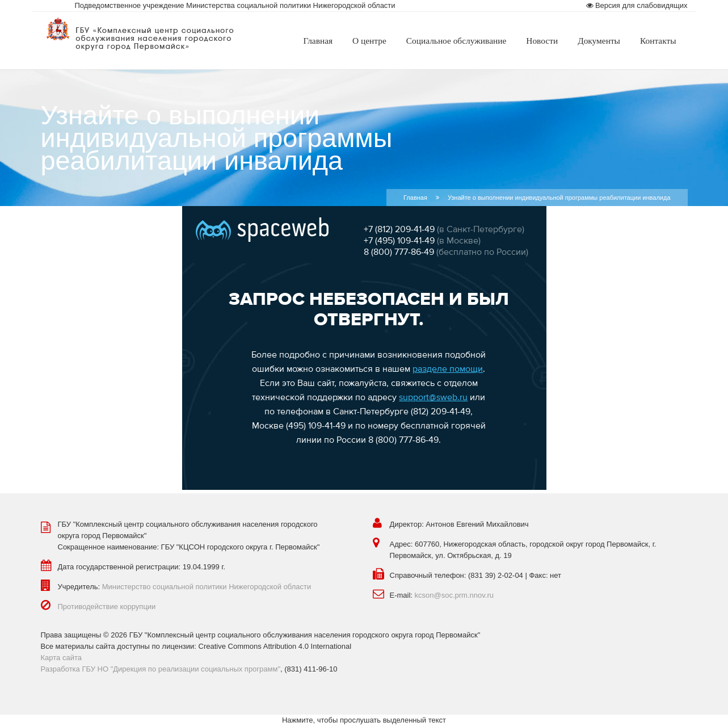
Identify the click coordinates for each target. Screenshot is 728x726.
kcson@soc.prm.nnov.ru (454, 595)
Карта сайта (61, 658)
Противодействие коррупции (107, 607)
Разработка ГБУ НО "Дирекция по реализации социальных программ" (161, 669)
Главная (415, 198)
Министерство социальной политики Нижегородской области (207, 587)
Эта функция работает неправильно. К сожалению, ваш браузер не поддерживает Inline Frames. (364, 348)
